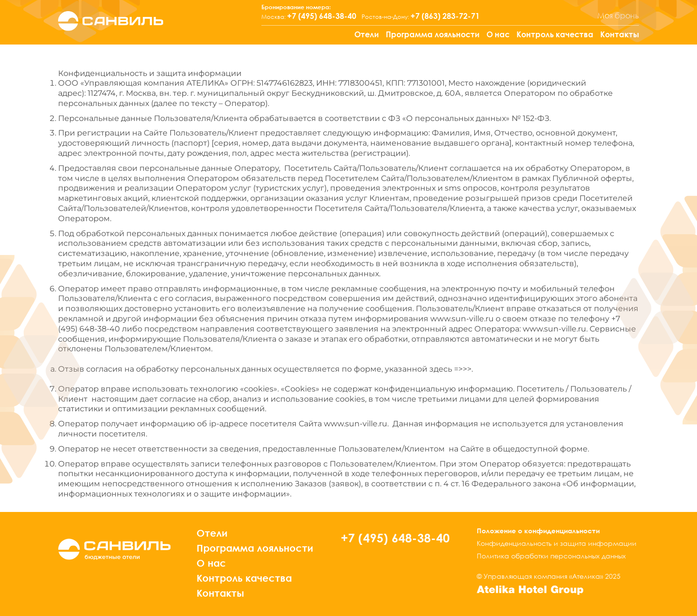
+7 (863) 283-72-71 (445, 16)
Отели (367, 34)
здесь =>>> (450, 369)
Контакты (620, 34)
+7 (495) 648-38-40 (322, 16)
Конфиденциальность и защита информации (557, 543)
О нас (498, 34)
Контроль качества (555, 34)
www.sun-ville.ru (462, 319)
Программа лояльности (433, 34)
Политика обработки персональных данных (551, 556)
